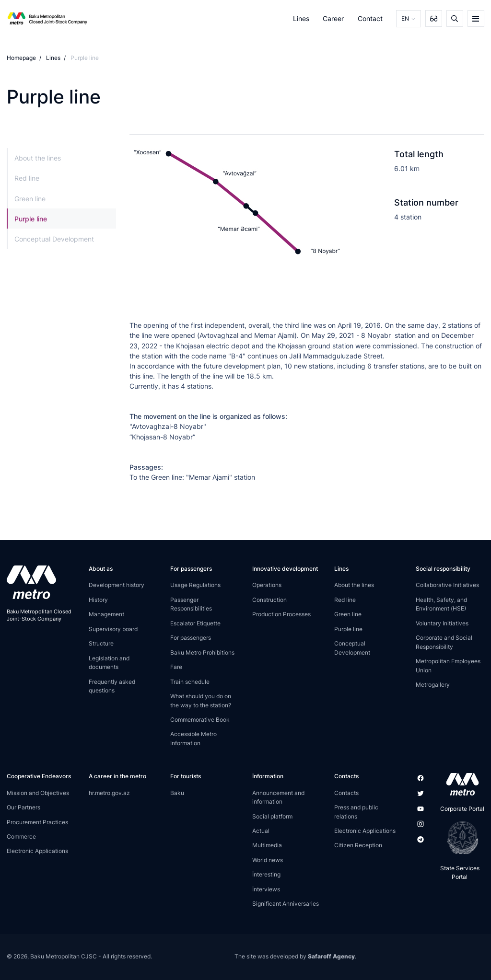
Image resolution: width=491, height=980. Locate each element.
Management (106, 614)
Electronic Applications (37, 851)
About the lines (38, 158)
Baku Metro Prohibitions (202, 652)
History (98, 600)
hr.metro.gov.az (109, 793)
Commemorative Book (200, 720)
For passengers (191, 638)
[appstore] (460, 784)
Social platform (272, 816)
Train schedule (190, 682)
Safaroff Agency (331, 956)
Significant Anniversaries (286, 904)
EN (405, 18)
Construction (269, 600)
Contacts (346, 793)
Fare (176, 667)
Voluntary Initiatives (442, 623)
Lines (301, 18)
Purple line (31, 219)
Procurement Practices (37, 822)
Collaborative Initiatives (447, 585)
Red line (27, 178)
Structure (101, 643)
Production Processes (281, 614)
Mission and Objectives (38, 793)
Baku (177, 793)
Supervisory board (113, 629)
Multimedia (267, 845)
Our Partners (23, 807)
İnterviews (266, 889)
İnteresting (266, 874)
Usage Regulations (195, 585)
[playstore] (460, 838)
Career (333, 18)
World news (268, 860)
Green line (30, 199)
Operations (267, 585)
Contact (370, 18)
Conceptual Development (54, 239)
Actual (261, 831)
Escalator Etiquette (195, 623)
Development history (117, 585)
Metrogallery (433, 685)
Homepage (21, 58)
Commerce (21, 836)
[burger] (476, 18)
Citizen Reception (358, 845)
